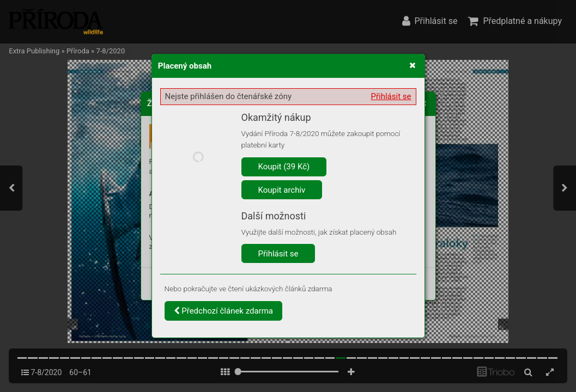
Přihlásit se (391, 96)
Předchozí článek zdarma (224, 311)
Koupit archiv (282, 190)
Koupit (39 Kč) (284, 167)
